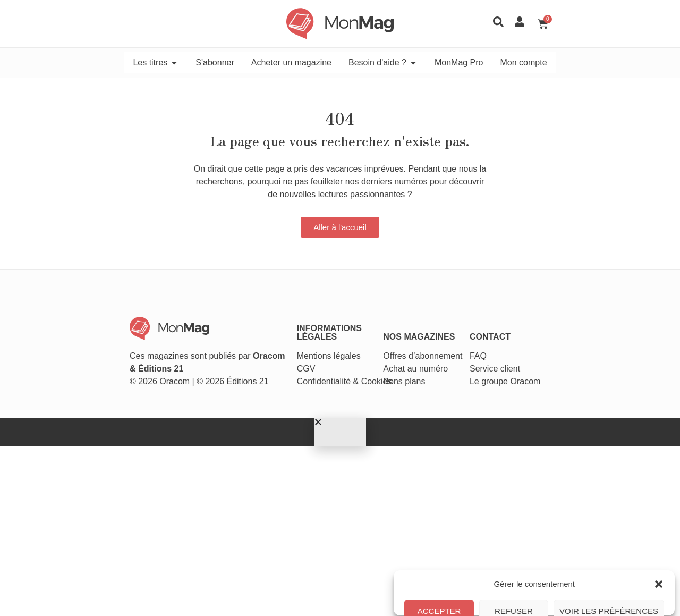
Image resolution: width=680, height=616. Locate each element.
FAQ (530, 302)
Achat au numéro (433, 314)
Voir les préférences (609, 573)
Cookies (359, 327)
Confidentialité (306, 327)
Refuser (514, 573)
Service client (546, 314)
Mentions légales (311, 302)
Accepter (440, 573)
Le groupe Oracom (556, 327)
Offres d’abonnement (440, 302)
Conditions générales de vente (563, 597)
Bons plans (422, 327)
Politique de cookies (487, 597)
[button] (659, 483)
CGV (289, 314)
